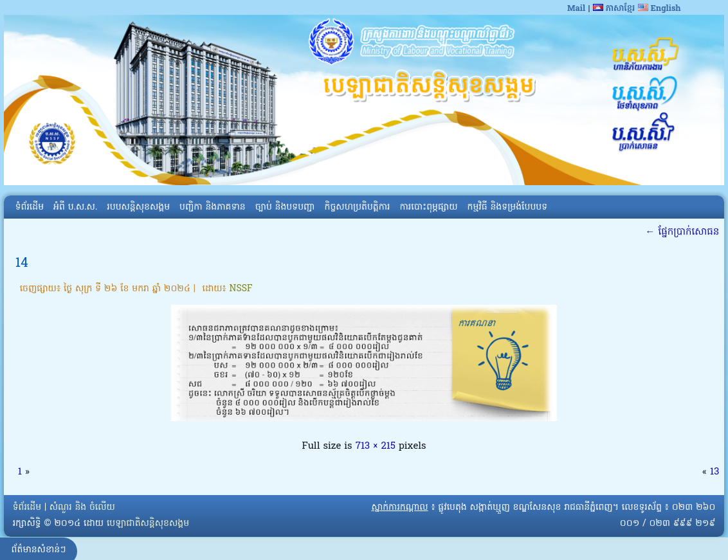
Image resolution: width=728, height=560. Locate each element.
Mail (576, 9)
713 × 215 (376, 446)
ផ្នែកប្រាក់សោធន (682, 232)
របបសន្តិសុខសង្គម (138, 207)
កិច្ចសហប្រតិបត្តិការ (358, 207)
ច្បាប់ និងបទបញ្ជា (285, 207)
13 (714, 472)
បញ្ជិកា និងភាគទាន (213, 207)
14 (22, 264)
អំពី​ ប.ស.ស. (75, 207)
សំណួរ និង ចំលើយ (82, 508)
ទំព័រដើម (30, 207)
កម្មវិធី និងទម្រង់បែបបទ (507, 207)
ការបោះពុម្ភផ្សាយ (428, 207)
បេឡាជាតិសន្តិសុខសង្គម (148, 524)
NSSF (241, 289)
